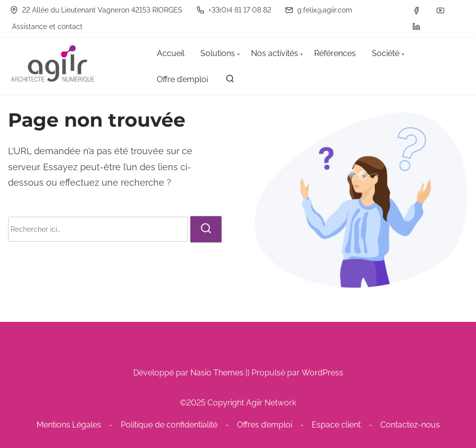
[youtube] (440, 11)
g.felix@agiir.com (319, 10)
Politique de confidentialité (169, 425)
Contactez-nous (410, 425)
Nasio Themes (218, 373)
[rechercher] (230, 81)
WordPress (322, 373)
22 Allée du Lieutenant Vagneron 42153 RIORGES (96, 10)
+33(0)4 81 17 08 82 (234, 10)
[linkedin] (416, 27)
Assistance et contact (47, 27)
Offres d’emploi (265, 425)
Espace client (336, 425)
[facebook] (416, 11)
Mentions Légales (69, 425)
